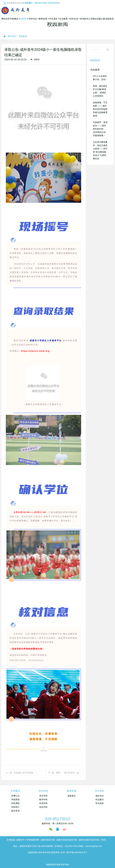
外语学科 (43, 803)
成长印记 (100, 796)
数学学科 (43, 800)
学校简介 (15, 807)
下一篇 (66, 773)
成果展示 (72, 796)
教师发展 (72, 791)
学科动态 (43, 791)
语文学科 (43, 796)
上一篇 (24, 773)
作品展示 (100, 800)
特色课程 (15, 803)
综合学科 (43, 807)
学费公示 (15, 796)
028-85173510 (57, 819)
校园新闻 (23, 36)
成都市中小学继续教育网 (28, 840)
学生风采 (100, 803)
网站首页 (6, 19)
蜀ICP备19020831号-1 (77, 852)
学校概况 (15, 791)
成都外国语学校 (48, 840)
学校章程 (15, 800)
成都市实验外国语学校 (67, 840)
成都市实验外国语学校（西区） (93, 840)
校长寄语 (15, 811)
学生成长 (100, 791)
